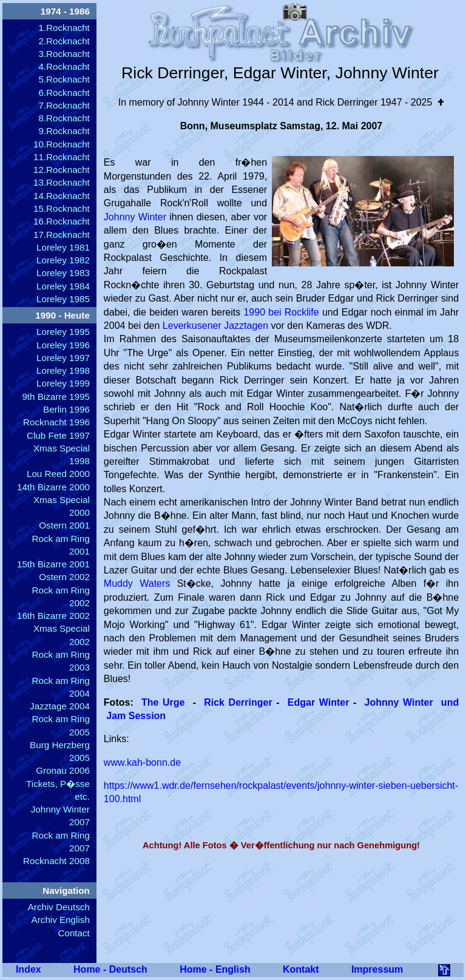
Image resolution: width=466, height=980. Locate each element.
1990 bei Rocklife (281, 312)
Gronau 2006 (63, 770)
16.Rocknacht (62, 221)
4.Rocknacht (64, 66)
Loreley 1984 (63, 286)
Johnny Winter (135, 217)
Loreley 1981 (63, 247)
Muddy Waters (137, 583)
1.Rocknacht (64, 28)
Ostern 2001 (64, 525)
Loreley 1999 (63, 383)
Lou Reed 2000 (58, 474)
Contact (74, 933)
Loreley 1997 (63, 358)
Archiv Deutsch (59, 907)
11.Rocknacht (62, 157)
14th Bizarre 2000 (53, 487)
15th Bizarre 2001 (53, 564)
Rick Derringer (240, 702)
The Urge (163, 702)
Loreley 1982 (63, 260)
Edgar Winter (320, 702)
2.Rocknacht (64, 41)
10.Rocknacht (62, 144)
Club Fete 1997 (58, 435)
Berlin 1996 (66, 409)
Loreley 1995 (63, 332)
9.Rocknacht (64, 131)
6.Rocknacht (64, 93)
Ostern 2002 (64, 577)
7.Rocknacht (64, 105)
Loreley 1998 (63, 370)
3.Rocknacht (64, 54)
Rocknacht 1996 (56, 422)
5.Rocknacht (64, 79)
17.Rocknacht (62, 235)
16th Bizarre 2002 (53, 616)
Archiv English (61, 920)
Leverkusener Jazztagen (215, 326)
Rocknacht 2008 (56, 861)
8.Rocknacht (64, 118)
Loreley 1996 (63, 345)
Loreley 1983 (63, 273)
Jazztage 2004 (60, 706)
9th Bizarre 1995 (56, 397)
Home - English (215, 969)
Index (29, 969)
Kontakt (301, 969)
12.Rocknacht (62, 170)
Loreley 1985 (63, 299)
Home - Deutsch (110, 969)
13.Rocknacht (62, 182)
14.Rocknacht (62, 196)
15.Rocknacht (62, 208)
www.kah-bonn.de (142, 762)
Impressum (377, 969)
